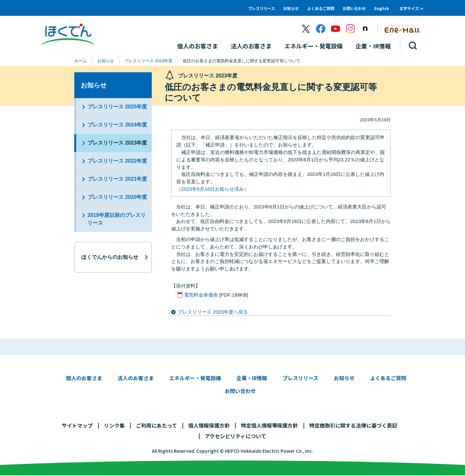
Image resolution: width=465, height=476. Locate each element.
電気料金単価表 (201, 295)
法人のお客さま (136, 378)
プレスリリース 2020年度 (117, 197)
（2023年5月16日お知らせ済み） (212, 189)
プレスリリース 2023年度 (148, 61)
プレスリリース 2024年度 (117, 125)
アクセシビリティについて (235, 436)
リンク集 (114, 426)
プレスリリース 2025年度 (117, 107)
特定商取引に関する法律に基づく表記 (353, 426)
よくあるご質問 (321, 8)
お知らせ (291, 8)
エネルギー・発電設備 (195, 378)
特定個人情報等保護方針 (269, 426)
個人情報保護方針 (209, 426)
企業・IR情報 (252, 378)
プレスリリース (261, 8)
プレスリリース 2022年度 (117, 161)
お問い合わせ (354, 8)
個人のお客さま (84, 378)
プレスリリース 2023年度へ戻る (213, 312)
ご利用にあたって (156, 426)
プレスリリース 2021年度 (117, 179)
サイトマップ (77, 426)
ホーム (81, 61)
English (382, 8)
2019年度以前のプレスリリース (117, 219)
